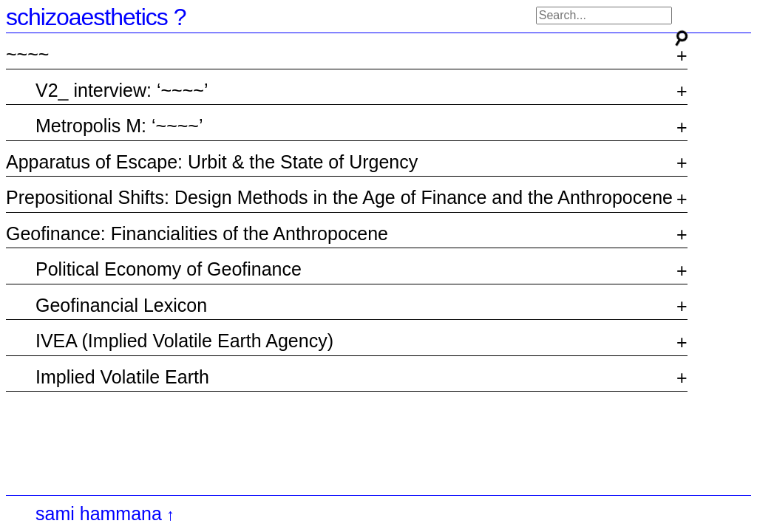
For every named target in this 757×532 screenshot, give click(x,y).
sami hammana (99, 514)
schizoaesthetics (87, 17)
